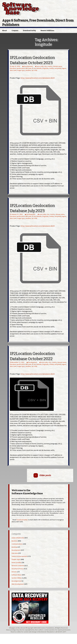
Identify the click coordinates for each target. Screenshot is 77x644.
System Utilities (17, 578)
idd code (28, 68)
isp (35, 68)
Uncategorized (16, 581)
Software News (17, 575)
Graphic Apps (16, 559)
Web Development (18, 584)
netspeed (58, 68)
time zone (13, 70)
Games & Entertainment (19, 556)
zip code (34, 70)
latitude (39, 68)
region (64, 68)
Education (15, 553)
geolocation (21, 68)
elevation (13, 68)
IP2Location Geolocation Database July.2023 (32, 208)
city (45, 66)
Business (15, 541)
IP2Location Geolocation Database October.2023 (32, 60)
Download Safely (29, 30)
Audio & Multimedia (18, 538)
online (19, 632)
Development (28, 66)
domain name (58, 66)
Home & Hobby (16, 562)
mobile (52, 68)
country (50, 66)
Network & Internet (18, 566)
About (5, 30)
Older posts (42, 475)
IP (32, 68)
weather (28, 70)
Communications (17, 544)
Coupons (15, 30)
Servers (14, 572)
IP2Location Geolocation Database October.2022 (32, 356)
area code (40, 66)
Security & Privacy (18, 569)
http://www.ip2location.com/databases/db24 (38, 78)
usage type (21, 70)
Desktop (14, 547)
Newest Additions (47, 30)
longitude (45, 68)
